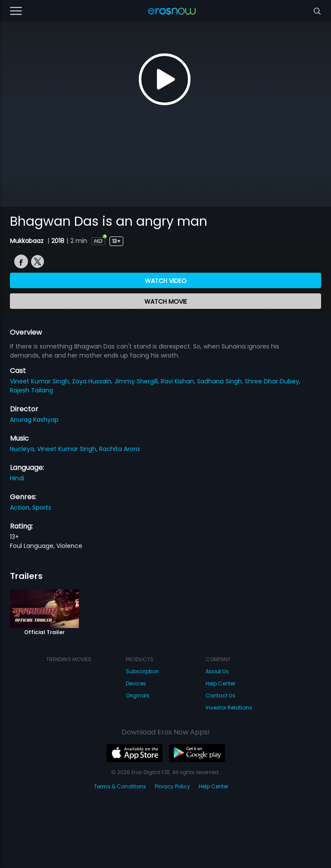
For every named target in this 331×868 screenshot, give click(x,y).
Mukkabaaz (28, 241)
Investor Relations (229, 708)
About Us (217, 671)
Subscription (142, 671)
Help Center (220, 683)
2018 (58, 241)
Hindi (17, 478)
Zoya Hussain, (93, 381)
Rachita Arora (119, 449)
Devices (136, 683)
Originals (138, 695)
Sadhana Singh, (221, 381)
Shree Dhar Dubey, (273, 381)
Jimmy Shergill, (137, 381)
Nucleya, (23, 449)
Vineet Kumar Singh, (41, 381)
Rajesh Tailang (31, 390)
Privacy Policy (172, 786)
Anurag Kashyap (34, 420)
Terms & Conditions (120, 786)
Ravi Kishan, (179, 381)
